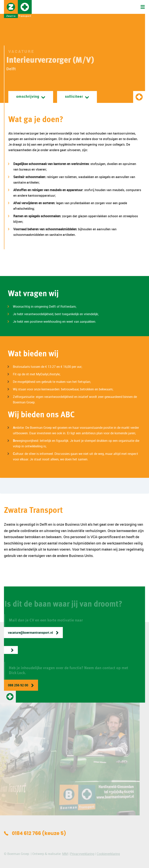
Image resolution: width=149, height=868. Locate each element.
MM (65, 854)
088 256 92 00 (18, 685)
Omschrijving (28, 96)
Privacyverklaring (82, 854)
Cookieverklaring (108, 854)
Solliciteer (74, 96)
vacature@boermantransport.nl (30, 633)
